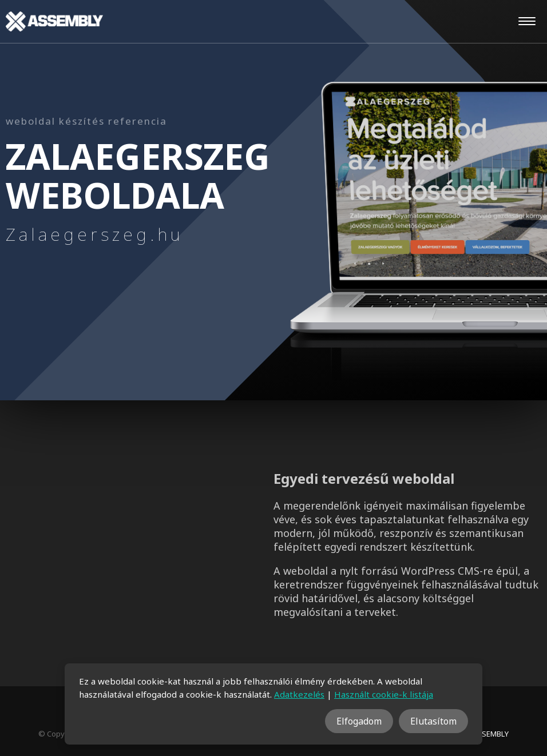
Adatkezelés (299, 694)
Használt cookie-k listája (384, 694)
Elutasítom (433, 721)
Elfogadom (359, 721)
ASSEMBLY (491, 734)
